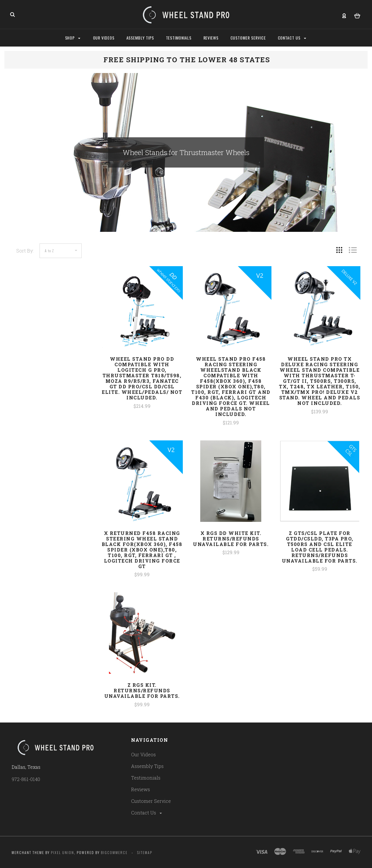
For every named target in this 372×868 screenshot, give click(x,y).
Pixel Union (62, 852)
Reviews (141, 789)
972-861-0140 (26, 779)
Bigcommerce (114, 852)
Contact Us (147, 813)
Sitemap (145, 852)
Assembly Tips (147, 766)
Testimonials (146, 778)
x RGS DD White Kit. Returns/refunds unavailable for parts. (231, 539)
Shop (73, 38)
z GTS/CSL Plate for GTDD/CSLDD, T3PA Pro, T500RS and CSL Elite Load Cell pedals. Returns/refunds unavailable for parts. (320, 547)
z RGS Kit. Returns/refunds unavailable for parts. (142, 690)
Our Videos (143, 754)
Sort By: (25, 251)
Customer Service (151, 801)
